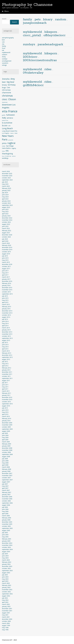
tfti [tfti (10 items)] (7, 151)
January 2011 (6, 395)
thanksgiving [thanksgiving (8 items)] (7, 154)
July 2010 (5, 408)
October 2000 (6, 621)
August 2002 (6, 596)
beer (3, 40)
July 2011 (5, 383)
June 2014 (5, 321)
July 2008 (5, 459)
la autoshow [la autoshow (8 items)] (7, 123)
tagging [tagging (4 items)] (14, 148)
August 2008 (6, 457)
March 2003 (6, 583)
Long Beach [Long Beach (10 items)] (7, 128)
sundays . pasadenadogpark (43, 44)
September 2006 (7, 503)
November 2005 (7, 524)
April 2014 (5, 326)
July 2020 (5, 239)
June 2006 (5, 509)
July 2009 (5, 433)
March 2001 (6, 617)
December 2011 (7, 372)
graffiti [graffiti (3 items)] (4, 115)
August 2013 (6, 340)
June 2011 (5, 385)
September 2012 (7, 357)
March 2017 (6, 277)
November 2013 (7, 334)
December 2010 (7, 397)
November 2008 (7, 450)
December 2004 (7, 543)
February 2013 (7, 353)
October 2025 (6, 178)
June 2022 (5, 226)
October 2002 (6, 592)
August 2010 (6, 406)
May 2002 (5, 600)
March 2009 (6, 442)
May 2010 (5, 412)
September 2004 (7, 549)
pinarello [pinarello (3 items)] (11, 140)
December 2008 (7, 448)
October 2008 (6, 452)
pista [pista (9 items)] (4, 143)
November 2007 (7, 476)
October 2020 (6, 237)
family (4, 46)
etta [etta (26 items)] (5, 111)
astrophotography (8, 38)
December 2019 (7, 247)
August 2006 (6, 505)
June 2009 (5, 435)
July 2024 (5, 193)
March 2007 (6, 490)
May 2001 (5, 615)
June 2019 (5, 258)
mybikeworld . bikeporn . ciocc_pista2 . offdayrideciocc (44, 34)
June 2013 (5, 345)
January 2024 (6, 201)
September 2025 (7, 180)
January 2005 (6, 541)
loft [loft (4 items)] (9, 126)
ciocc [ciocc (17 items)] (5, 99)
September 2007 (7, 480)
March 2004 (6, 560)
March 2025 (6, 186)
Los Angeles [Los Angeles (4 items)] (6, 133)
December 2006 (7, 497)
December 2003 (7, 566)
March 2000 (6, 623)
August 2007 (6, 482)
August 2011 (6, 380)
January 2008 (6, 471)
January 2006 (6, 520)
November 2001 (7, 611)
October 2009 (6, 427)
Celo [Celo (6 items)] (8, 87)
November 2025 (7, 176)
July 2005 (5, 533)
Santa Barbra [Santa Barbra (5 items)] (6, 148)
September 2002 (7, 594)
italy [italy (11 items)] (4, 118)
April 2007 (5, 488)
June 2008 (5, 461)
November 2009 (7, 425)
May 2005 (5, 537)
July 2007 (5, 484)
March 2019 (6, 262)
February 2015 (7, 307)
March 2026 (6, 171)
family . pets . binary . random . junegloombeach (45, 21)
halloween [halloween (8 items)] (11, 115)
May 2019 (5, 260)
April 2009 (5, 440)
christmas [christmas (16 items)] (7, 96)
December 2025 (7, 174)
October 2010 (6, 402)
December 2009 (7, 423)
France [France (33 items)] (13, 111)
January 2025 (6, 190)
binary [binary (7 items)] (4, 85)
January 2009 (6, 446)
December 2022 (7, 218)
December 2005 (7, 522)
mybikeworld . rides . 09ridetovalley (38, 71)
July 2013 (5, 342)
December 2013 (7, 332)
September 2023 (7, 205)
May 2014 (5, 323)
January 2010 (6, 421)
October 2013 (6, 336)
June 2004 (5, 556)
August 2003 (6, 573)
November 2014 (7, 313)
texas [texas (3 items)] (3, 151)
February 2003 (7, 585)
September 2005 (7, 528)
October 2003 (6, 568)
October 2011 (6, 376)
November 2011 (7, 374)
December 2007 (7, 473)
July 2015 (5, 296)
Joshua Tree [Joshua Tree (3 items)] (5, 120)
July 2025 (5, 182)
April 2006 (5, 514)
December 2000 (7, 619)
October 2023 (6, 203)
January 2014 (6, 330)
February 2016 (7, 283)
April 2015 (5, 302)
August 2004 (6, 552)
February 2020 (7, 245)
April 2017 (5, 275)
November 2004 (7, 545)
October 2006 (6, 501)
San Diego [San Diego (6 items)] (10, 146)
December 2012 (7, 355)
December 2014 (7, 311)
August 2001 (6, 613)
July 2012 (5, 361)
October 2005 (6, 526)
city (3, 44)
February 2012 (7, 368)
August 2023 (6, 207)
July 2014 (5, 319)
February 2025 (7, 188)
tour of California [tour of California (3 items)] (7, 156)
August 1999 (6, 625)
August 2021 (6, 233)
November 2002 (7, 590)
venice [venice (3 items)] (14, 156)
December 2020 (7, 235)
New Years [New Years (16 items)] (8, 136)
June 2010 (5, 410)
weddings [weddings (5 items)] (5, 158)
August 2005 (6, 530)
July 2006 (5, 507)
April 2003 (5, 581)
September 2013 (7, 338)
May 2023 (5, 212)
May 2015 (5, 300)
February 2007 (7, 492)
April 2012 (5, 366)
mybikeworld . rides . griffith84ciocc (38, 84)
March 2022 (6, 228)
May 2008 (5, 463)
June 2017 (5, 271)
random (5, 55)
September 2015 (7, 294)
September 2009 (7, 429)
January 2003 (6, 587)
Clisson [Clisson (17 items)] (12, 99)
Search (4, 19)
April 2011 (5, 389)
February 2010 (7, 418)
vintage (4, 65)
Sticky (4, 57)
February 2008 (7, 469)
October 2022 (6, 222)
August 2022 (6, 224)
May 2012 (5, 364)
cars (3, 42)
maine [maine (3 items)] (12, 133)
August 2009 (6, 431)
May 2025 (5, 184)
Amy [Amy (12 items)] (13, 79)
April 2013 (5, 349)
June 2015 (5, 298)
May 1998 (5, 628)
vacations (5, 63)
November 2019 (7, 250)
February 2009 (7, 444)
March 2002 (6, 604)
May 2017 (5, 273)
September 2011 (7, 378)
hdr (3, 50)
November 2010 (7, 399)
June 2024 (5, 195)
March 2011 (6, 391)
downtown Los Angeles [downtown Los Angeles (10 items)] (9, 106)
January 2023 (6, 216)
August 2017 (6, 269)
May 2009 (5, 437)
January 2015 (6, 309)
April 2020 (5, 241)
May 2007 (5, 486)
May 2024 (5, 197)
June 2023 (5, 209)
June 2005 (5, 535)
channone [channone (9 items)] (7, 92)
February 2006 (7, 518)
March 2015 (6, 304)
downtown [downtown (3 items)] (5, 102)
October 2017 (6, 266)
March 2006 (6, 516)
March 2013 (6, 351)
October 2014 (6, 315)
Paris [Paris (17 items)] (5, 139)
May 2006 (5, 511)
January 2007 (6, 495)
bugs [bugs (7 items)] (4, 87)
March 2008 (6, 467)
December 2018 (7, 264)
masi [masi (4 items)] (16, 133)
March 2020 (6, 243)
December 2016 (7, 281)
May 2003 (5, 579)
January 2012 (6, 370)
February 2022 (7, 231)
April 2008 (5, 465)
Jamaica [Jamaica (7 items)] (10, 118)
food (4, 48)
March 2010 (6, 416)
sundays (5, 59)
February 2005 (7, 539)
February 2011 (7, 393)
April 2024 (5, 199)
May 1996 (5, 630)
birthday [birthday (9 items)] (12, 85)
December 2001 (7, 609)
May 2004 (5, 558)
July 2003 (5, 575)
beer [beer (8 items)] (4, 82)
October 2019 (6, 252)
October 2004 (6, 547)
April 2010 (5, 414)
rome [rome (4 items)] (4, 146)
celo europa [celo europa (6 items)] (6, 90)
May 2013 (5, 347)
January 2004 (6, 564)
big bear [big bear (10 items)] (11, 82)
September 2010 (7, 404)
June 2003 (5, 577)
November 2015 (7, 290)
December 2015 (7, 288)
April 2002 (5, 602)
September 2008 (7, 454)
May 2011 (5, 387)
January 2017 (6, 279)
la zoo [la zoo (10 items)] (5, 125)
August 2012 (6, 359)
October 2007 (6, 478)
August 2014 (6, 317)
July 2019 (5, 256)
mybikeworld (6, 52)
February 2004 (7, 562)
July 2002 (5, 598)
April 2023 (5, 214)
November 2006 (7, 499)
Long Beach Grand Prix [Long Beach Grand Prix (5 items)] (10, 131)
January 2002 (6, 606)
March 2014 (6, 328)
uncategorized (7, 61)
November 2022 (7, 220)
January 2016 (6, 285)
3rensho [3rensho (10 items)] (6, 79)
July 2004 (5, 554)
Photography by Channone (27, 5)
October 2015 (6, 292)
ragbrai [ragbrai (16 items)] (11, 143)
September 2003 (7, 571)
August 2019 (6, 254)
